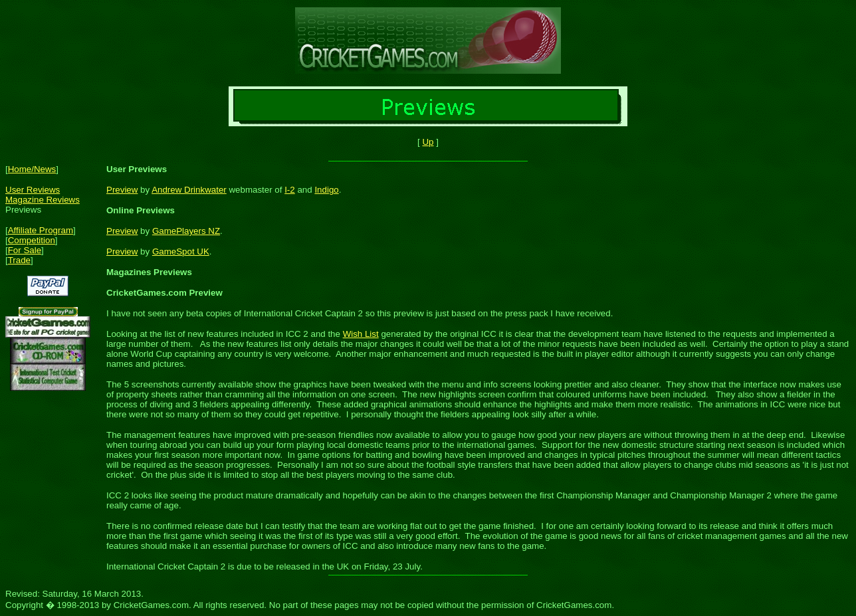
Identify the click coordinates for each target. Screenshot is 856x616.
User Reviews (33, 190)
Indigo (326, 190)
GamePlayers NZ (186, 231)
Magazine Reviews (43, 200)
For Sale (25, 250)
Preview (122, 190)
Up (428, 142)
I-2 (290, 190)
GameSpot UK (181, 252)
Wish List (361, 334)
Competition (32, 240)
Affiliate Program (41, 230)
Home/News (32, 169)
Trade (19, 260)
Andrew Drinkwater (189, 190)
